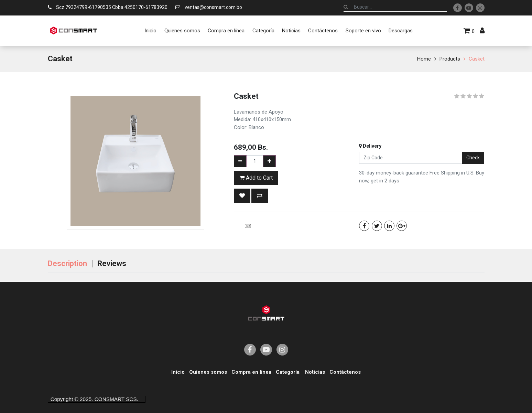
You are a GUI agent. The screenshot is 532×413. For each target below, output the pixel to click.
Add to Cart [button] (256, 178)
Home (424, 59)
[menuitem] (150, 31)
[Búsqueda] (346, 7)
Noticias (315, 372)
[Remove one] (240, 161)
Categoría (288, 372)
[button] (242, 196)
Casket (477, 59)
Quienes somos (208, 372)
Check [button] (473, 158)
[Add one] (269, 161)
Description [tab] (67, 263)
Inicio (178, 372)
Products (450, 59)
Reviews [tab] (112, 263)
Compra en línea (251, 372)
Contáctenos (345, 372)
